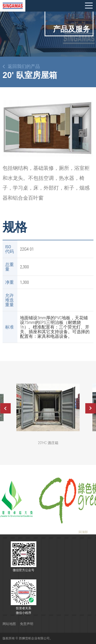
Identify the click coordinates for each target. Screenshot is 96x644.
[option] (48, 128)
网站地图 (9, 624)
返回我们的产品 (24, 66)
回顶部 (83, 532)
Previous (5, 408)
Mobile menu (89, 6)
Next (91, 408)
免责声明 (27, 624)
